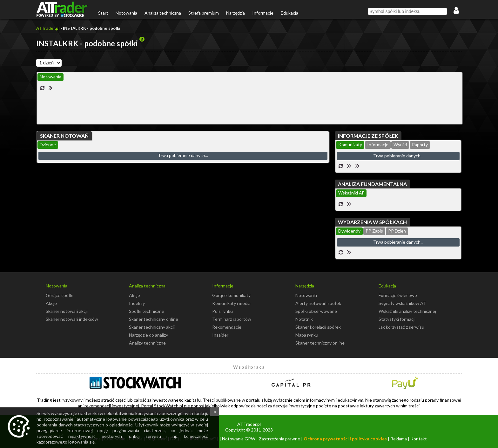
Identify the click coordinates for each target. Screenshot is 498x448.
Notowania (126, 13)
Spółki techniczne (147, 311)
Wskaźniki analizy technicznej (407, 311)
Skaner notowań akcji (67, 311)
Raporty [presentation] (420, 145)
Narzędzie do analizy (148, 335)
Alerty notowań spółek (318, 303)
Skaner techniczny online (154, 319)
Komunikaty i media (231, 303)
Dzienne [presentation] (48, 145)
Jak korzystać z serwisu (401, 327)
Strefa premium (204, 13)
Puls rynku (222, 311)
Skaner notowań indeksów (72, 319)
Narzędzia (236, 13)
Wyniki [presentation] (400, 145)
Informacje (263, 13)
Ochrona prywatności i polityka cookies (345, 439)
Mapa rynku (307, 335)
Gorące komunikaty (231, 295)
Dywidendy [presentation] (349, 231)
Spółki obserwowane (316, 311)
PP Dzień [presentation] (397, 231)
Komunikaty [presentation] (350, 145)
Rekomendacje (227, 327)
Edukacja (289, 13)
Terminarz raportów (232, 319)
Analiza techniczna (163, 13)
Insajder (220, 335)
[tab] (50, 77)
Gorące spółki (60, 295)
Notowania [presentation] (50, 77)
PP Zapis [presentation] (374, 231)
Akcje (51, 303)
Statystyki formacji (397, 319)
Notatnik (304, 319)
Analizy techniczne (147, 343)
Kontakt (419, 439)
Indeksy (137, 303)
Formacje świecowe (398, 295)
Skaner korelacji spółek (318, 327)
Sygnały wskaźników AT (402, 303)
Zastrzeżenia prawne (279, 439)
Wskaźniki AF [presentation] (351, 193)
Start (103, 13)
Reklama (399, 439)
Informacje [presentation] (378, 145)
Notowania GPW (239, 439)
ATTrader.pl (48, 28)
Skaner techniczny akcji (152, 327)
